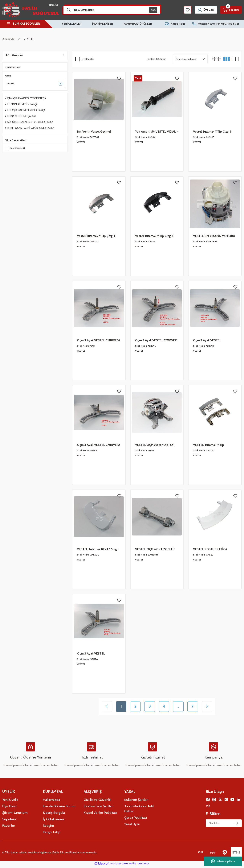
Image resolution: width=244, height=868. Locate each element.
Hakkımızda (51, 801)
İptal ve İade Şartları (99, 808)
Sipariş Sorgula (54, 814)
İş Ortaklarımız (54, 821)
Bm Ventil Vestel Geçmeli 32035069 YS (94, 132)
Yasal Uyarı (132, 826)
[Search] (112, 10)
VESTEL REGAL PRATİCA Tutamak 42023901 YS (210, 549)
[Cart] (230, 10)
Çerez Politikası (136, 819)
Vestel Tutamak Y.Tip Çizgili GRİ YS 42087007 (96, 236)
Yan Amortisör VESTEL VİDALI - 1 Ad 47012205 (157, 132)
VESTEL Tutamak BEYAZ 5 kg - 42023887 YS (98, 549)
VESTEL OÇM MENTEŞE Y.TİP (155, 549)
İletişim (48, 827)
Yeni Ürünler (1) (18, 149)
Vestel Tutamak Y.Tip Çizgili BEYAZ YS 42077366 (212, 132)
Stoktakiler (88, 59)
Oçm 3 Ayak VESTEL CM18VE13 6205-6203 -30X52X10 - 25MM (157, 341)
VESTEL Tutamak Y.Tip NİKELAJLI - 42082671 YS (210, 445)
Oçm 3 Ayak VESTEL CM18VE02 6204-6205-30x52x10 (99, 341)
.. (181, 707)
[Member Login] (204, 10)
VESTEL (29, 39)
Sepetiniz (9, 821)
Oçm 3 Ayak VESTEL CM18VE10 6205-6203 (98, 445)
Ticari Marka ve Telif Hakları (139, 810)
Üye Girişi (9, 808)
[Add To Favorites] (119, 78)
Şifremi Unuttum (15, 814)
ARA (153, 10)
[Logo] (30, 10)
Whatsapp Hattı (223, 861)
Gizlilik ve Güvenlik (98, 801)
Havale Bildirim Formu (59, 808)
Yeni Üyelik (10, 801)
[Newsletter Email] (224, 825)
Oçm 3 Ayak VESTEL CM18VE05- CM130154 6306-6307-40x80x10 (97, 654)
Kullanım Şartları (136, 801)
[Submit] (236, 825)
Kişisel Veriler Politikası (100, 814)
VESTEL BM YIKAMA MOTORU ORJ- (214, 236)
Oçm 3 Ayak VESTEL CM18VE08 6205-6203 (209, 341)
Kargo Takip (52, 834)
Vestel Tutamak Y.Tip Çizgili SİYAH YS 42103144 (154, 236)
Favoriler (9, 827)
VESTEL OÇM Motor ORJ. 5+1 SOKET (155, 445)
